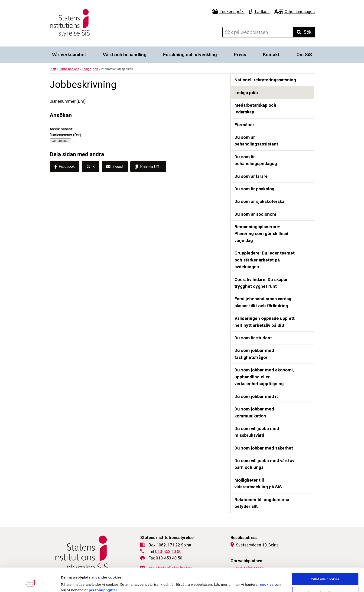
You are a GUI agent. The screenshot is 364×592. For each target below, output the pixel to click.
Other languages (294, 12)
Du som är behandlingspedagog (256, 160)
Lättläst (259, 12)
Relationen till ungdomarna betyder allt (262, 503)
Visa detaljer (252, 583)
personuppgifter (103, 568)
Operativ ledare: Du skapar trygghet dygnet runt (261, 283)
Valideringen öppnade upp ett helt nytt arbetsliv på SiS (265, 322)
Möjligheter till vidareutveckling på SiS (258, 484)
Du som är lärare (251, 176)
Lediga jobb (90, 69)
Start (53, 69)
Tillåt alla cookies (325, 557)
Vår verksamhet (69, 55)
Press (240, 55)
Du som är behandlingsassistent (256, 141)
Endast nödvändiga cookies (325, 571)
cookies (267, 562)
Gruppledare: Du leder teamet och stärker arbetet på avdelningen (265, 260)
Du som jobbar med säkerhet (264, 448)
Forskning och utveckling (190, 55)
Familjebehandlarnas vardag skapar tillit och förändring (263, 302)
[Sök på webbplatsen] (258, 32)
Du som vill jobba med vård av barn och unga (264, 464)
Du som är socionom (255, 214)
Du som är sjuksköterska (259, 201)
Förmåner (244, 125)
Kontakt (271, 55)
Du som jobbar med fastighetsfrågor (254, 354)
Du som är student (253, 338)
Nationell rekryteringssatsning (265, 80)
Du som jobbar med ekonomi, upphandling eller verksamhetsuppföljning (264, 377)
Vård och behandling (125, 55)
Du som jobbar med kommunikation (254, 412)
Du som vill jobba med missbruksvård (257, 432)
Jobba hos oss (69, 69)
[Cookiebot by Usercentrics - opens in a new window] (30, 583)
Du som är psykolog (254, 189)
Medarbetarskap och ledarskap (255, 109)
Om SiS (304, 55)
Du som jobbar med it (256, 396)
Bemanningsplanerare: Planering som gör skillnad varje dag (261, 234)
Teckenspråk (228, 12)
